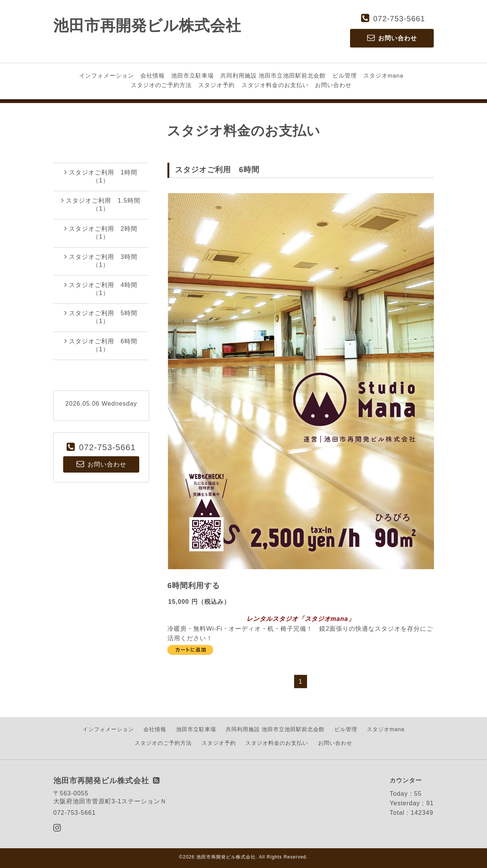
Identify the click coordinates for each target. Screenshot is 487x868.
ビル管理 (345, 75)
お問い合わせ (333, 85)
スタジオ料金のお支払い (275, 85)
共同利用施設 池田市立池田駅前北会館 (273, 75)
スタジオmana (384, 75)
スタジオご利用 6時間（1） (101, 345)
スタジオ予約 (216, 85)
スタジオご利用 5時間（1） (101, 317)
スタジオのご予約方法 (161, 85)
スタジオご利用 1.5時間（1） (101, 204)
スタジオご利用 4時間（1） (101, 289)
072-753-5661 (399, 19)
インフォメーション (107, 75)
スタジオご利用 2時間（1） (101, 232)
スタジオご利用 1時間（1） (101, 176)
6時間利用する (194, 586)
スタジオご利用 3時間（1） (101, 261)
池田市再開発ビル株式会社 (147, 25)
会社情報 (153, 75)
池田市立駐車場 (193, 75)
